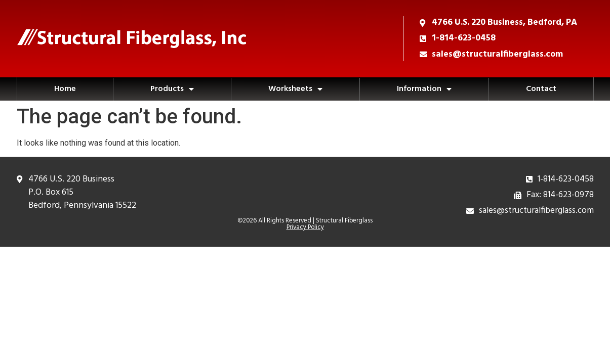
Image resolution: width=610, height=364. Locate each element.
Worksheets (295, 89)
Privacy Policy (305, 227)
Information (424, 89)
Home (65, 89)
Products (172, 89)
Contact (541, 89)
